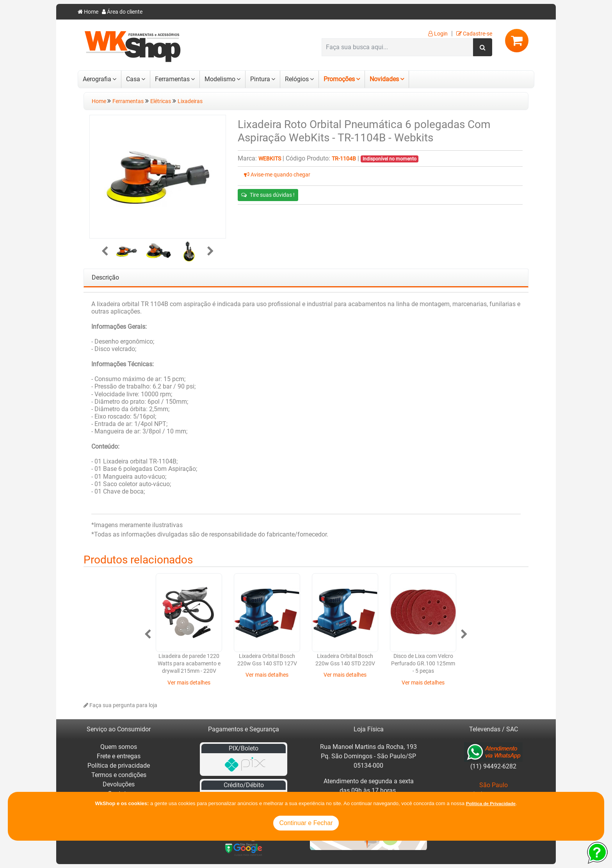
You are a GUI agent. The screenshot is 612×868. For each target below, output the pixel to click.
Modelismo (220, 79)
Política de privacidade (119, 766)
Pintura (260, 79)
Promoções (339, 79)
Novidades (384, 79)
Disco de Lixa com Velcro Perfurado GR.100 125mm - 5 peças (423, 664)
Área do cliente (122, 12)
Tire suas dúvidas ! (268, 195)
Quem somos (119, 747)
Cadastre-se (474, 34)
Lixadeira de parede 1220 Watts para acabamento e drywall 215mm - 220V (189, 664)
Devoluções (119, 784)
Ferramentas (172, 79)
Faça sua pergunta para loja (120, 705)
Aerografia (97, 79)
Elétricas (161, 101)
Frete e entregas (119, 756)
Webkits (270, 159)
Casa (133, 79)
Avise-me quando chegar (277, 175)
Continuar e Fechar (306, 823)
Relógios (297, 79)
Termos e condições (119, 775)
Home (88, 12)
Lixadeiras (190, 101)
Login (438, 34)
